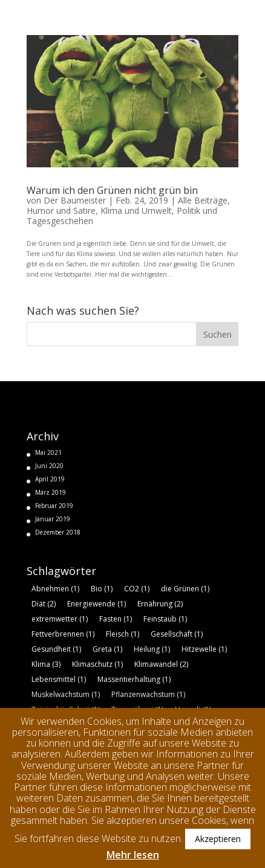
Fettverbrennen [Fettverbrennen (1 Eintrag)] (63, 634)
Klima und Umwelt (136, 211)
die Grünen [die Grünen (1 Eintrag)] (185, 589)
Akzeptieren (218, 839)
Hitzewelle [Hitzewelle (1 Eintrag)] (204, 649)
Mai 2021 (48, 452)
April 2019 (50, 479)
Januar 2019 (53, 519)
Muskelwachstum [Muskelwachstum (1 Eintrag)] (66, 694)
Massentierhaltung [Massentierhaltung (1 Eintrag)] (134, 679)
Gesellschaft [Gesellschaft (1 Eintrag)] (177, 634)
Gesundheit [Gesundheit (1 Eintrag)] (56, 649)
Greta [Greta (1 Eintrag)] (107, 649)
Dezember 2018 (58, 532)
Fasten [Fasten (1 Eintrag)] (116, 619)
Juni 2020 (49, 466)
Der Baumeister (75, 200)
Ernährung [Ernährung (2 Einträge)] (160, 604)
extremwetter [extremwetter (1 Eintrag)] (60, 619)
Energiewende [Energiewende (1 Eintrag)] (97, 604)
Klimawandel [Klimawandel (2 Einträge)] (161, 664)
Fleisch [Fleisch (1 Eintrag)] (123, 634)
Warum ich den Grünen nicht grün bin (112, 190)
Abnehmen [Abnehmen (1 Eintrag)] (55, 589)
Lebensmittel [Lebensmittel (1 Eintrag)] (59, 679)
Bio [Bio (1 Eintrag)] (102, 589)
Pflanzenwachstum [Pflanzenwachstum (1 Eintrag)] (148, 694)
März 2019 (51, 492)
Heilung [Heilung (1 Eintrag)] (152, 649)
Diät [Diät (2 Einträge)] (44, 604)
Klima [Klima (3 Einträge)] (46, 664)
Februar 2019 (54, 506)
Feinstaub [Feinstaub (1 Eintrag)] (165, 619)
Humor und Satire (61, 211)
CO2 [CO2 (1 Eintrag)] (137, 589)
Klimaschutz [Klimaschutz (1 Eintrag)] (97, 664)
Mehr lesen (133, 855)
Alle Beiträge (203, 200)
